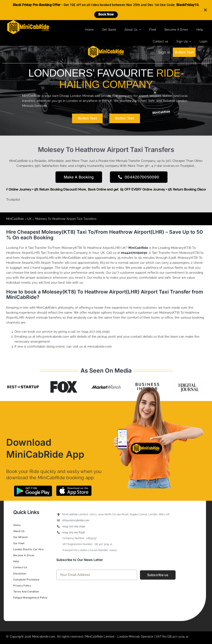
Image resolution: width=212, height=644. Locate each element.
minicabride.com (100, 347)
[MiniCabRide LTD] (28, 22)
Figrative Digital (65, 607)
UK (30, 219)
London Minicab (129, 637)
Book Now (106, 14)
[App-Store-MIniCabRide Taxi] (74, 487)
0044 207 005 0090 (96, 332)
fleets (179, 268)
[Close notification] (205, 10)
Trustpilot (13, 200)
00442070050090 (134, 253)
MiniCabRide (15, 219)
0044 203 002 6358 (73, 532)
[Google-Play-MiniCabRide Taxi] (33, 487)
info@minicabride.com (53, 337)
